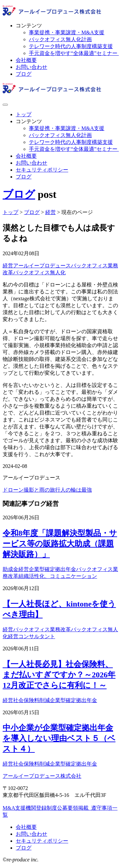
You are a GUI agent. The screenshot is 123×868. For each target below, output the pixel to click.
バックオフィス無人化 (39, 272)
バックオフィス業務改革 (42, 629)
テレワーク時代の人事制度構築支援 (71, 46)
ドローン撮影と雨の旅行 (31, 490)
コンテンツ (29, 26)
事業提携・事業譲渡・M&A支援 (67, 32)
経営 (8, 266)
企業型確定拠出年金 (52, 569)
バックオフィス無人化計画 (60, 39)
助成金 (10, 569)
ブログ (24, 74)
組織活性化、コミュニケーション (58, 576)
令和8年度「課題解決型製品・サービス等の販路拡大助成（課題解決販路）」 (60, 544)
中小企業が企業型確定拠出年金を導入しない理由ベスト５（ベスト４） (59, 738)
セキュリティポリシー (42, 170)
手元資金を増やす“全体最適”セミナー (74, 53)
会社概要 (26, 60)
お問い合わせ (31, 67)
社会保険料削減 (31, 700)
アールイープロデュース (42, 266)
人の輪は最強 (76, 490)
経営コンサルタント (31, 636)
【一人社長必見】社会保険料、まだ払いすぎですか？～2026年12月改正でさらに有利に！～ (59, 675)
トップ (24, 114)
